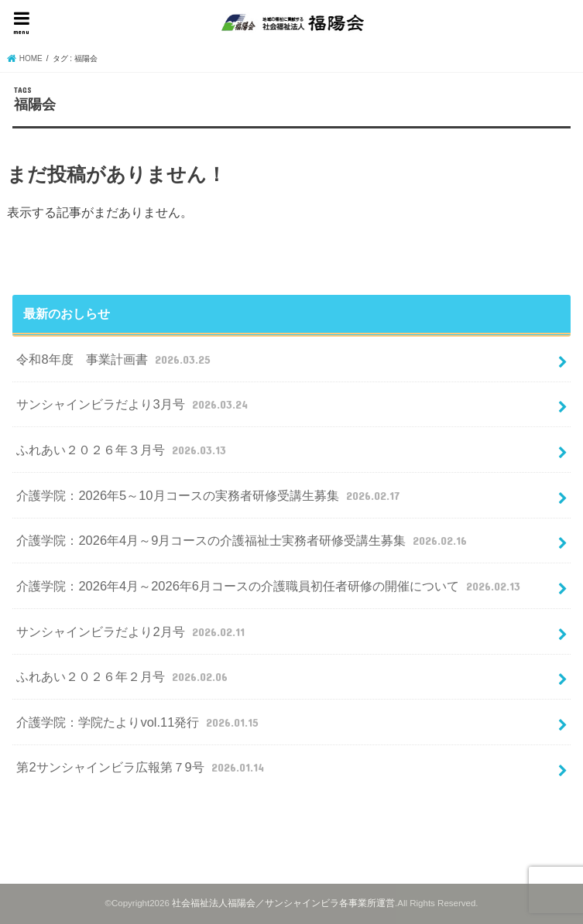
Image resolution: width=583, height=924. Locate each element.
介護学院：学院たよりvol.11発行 (139, 722)
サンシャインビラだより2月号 (132, 631)
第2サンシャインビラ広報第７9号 (142, 767)
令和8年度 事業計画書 (115, 359)
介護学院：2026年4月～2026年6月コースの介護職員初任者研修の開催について (270, 586)
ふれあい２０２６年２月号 (123, 676)
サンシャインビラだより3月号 (134, 404)
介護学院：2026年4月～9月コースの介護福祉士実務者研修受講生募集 (243, 540)
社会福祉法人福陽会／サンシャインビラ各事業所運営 (283, 903)
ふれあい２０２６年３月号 (123, 450)
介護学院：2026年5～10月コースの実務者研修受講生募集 (209, 495)
